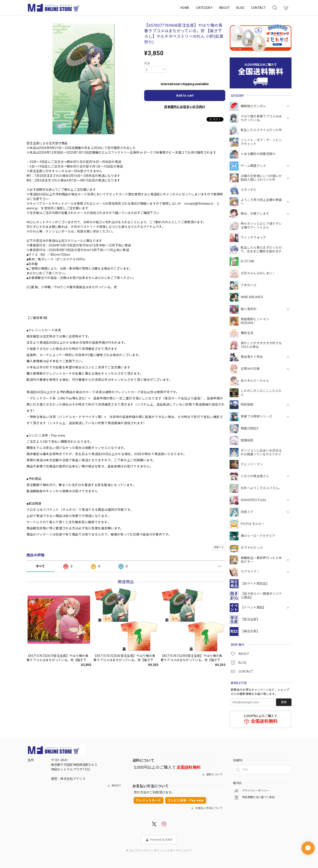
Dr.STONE (248, 261)
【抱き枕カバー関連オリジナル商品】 (261, 596)
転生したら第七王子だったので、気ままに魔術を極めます (261, 249)
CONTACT (258, 8)
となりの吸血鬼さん (255, 476)
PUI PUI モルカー (253, 524)
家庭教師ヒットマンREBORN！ (255, 321)
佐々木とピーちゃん (255, 381)
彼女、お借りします (255, 214)
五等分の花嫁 (250, 369)
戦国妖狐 (247, 440)
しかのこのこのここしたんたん (261, 393)
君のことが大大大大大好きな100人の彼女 (261, 345)
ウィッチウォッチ (253, 237)
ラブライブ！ (250, 572)
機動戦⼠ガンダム (253, 106)
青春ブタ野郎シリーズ (256, 416)
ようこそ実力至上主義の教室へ (261, 202)
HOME (185, 8)
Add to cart (185, 95)
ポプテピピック (252, 548)
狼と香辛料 (249, 309)
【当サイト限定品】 (255, 584)
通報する (219, 547)
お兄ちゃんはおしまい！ (258, 273)
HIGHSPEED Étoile (254, 500)
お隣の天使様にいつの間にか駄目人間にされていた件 (261, 178)
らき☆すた (249, 190)
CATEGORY (204, 8)
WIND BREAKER (252, 297)
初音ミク (247, 512)
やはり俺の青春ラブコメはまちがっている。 (261, 118)
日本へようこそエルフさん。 (261, 488)
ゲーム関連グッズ (253, 166)
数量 (147, 63)
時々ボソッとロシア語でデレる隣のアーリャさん (261, 226)
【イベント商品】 (253, 607)
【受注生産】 (250, 619)
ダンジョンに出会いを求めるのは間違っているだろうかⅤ (261, 452)
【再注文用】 (250, 631)
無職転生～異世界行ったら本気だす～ (261, 560)
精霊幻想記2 (250, 428)
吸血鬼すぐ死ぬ (252, 357)
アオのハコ (249, 285)
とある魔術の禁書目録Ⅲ (260, 154)
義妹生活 (247, 333)
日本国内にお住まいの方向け (185, 107)
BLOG (240, 8)
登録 (284, 702)
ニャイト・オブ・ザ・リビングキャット (261, 142)
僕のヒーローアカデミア (258, 536)
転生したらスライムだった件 (261, 130)
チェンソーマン (252, 464)
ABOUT (224, 8)
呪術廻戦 (247, 404)
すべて (40, 566)
